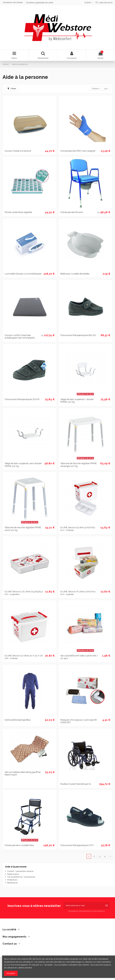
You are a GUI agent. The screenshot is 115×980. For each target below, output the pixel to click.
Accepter (11, 973)
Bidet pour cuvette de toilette (75, 274)
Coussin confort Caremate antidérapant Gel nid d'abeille (20, 337)
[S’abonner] (107, 905)
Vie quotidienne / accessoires (21, 877)
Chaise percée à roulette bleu (19, 845)
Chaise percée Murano (72, 212)
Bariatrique (12, 883)
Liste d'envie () (104, 3)
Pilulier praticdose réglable (18, 212)
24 (106, 89)
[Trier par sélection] (96, 89)
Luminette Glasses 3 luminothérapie (23, 274)
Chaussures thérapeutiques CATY (77, 845)
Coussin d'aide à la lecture (18, 151)
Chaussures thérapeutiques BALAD (78, 335)
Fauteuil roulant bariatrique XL (76, 784)
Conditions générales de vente (40, 3)
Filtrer (12, 89)
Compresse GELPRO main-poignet (78, 151)
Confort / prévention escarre (20, 871)
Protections (12, 880)
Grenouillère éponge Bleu (18, 720)
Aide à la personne (16, 867)
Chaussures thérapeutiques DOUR (22, 399)
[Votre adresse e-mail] (83, 905)
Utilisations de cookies (13, 3)
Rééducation (13, 874)
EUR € (88, 3)
